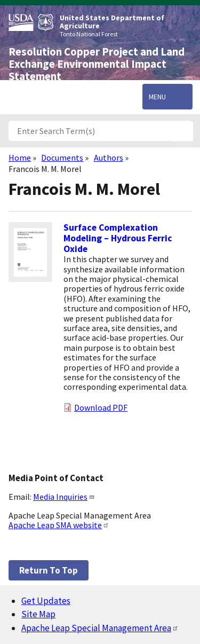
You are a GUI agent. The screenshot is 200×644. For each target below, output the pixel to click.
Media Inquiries (64, 497)
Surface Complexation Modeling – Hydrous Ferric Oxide (118, 238)
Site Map (38, 614)
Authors (109, 158)
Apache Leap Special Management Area (100, 628)
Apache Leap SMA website (59, 525)
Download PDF (101, 407)
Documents (62, 158)
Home (20, 158)
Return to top (49, 570)
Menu (157, 97)
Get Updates (46, 601)
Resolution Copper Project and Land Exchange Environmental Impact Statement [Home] (97, 64)
